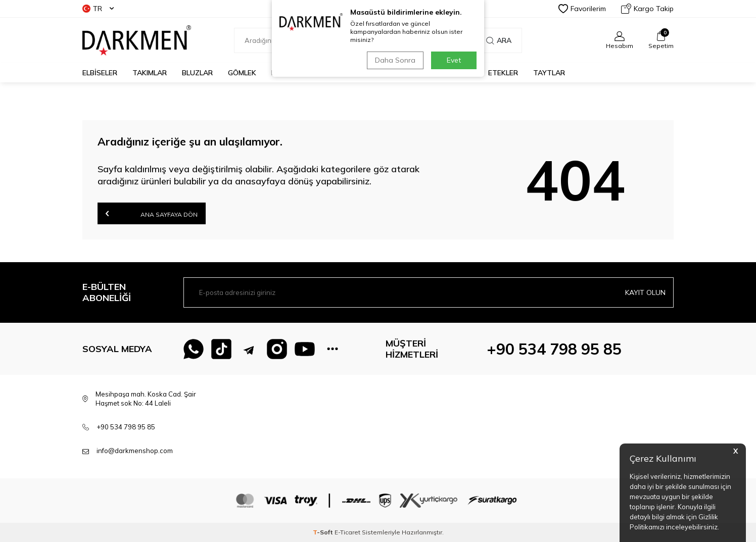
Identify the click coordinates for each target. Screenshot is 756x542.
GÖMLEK (242, 73)
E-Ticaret (347, 532)
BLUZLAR (197, 73)
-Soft (324, 532)
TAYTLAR (549, 73)
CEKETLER (341, 73)
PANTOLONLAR (447, 73)
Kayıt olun (645, 292)
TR (98, 9)
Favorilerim (582, 9)
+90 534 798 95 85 (554, 349)
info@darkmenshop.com (135, 451)
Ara (499, 40)
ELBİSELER (100, 73)
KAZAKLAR (290, 73)
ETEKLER (503, 73)
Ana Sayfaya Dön (152, 213)
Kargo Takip (647, 9)
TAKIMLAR (150, 73)
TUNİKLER (390, 73)
